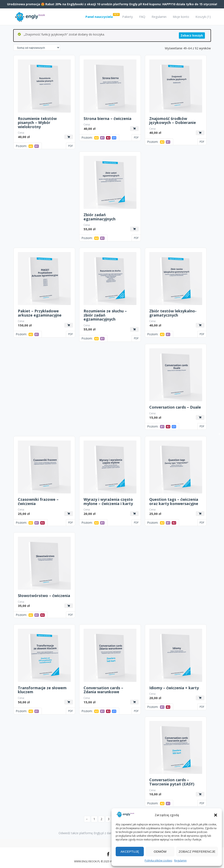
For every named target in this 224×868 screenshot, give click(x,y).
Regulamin (180, 861)
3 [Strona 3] (109, 819)
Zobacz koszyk (192, 35)
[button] (216, 815)
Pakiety (128, 17)
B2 (108, 138)
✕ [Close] (219, 434)
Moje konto (181, 17)
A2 (31, 146)
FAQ (142, 17)
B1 (37, 146)
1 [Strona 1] (94, 819)
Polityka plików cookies (158, 861)
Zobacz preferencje (197, 852)
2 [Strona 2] (101, 819)
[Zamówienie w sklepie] (37, 48)
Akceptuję (130, 852)
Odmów (160, 852)
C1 (114, 138)
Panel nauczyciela (99, 17)
